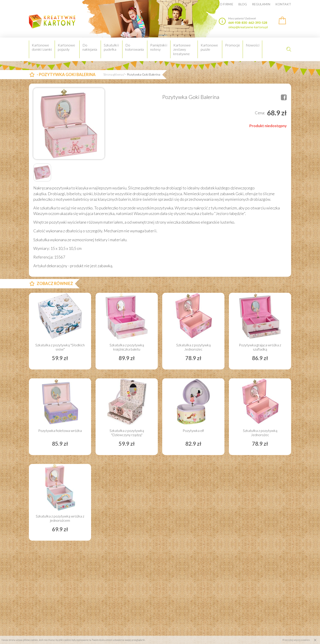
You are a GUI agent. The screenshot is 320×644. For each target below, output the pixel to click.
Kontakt (283, 4)
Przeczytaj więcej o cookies (296, 640)
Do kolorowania (135, 47)
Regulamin (261, 4)
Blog (243, 4)
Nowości (253, 45)
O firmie (227, 4)
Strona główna (113, 74)
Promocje (233, 45)
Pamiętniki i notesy (159, 47)
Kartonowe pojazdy (66, 47)
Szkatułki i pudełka (111, 47)
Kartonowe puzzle (209, 47)
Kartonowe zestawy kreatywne (182, 49)
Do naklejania (90, 47)
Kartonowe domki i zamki (42, 47)
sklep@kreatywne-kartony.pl (248, 27)
